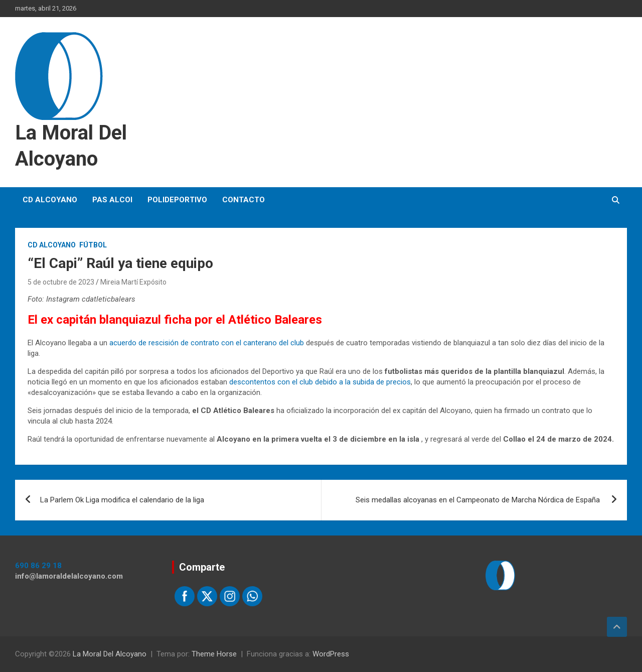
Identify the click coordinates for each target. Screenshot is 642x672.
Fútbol (93, 245)
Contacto (244, 200)
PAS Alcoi (112, 200)
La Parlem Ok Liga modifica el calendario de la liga (122, 500)
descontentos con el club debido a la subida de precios (319, 382)
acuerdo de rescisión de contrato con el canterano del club (207, 343)
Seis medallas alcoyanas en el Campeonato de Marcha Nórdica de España (479, 500)
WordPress (331, 654)
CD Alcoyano (50, 200)
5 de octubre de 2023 (61, 282)
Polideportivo (177, 200)
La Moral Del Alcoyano (110, 654)
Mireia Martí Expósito (133, 282)
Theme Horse (214, 654)
